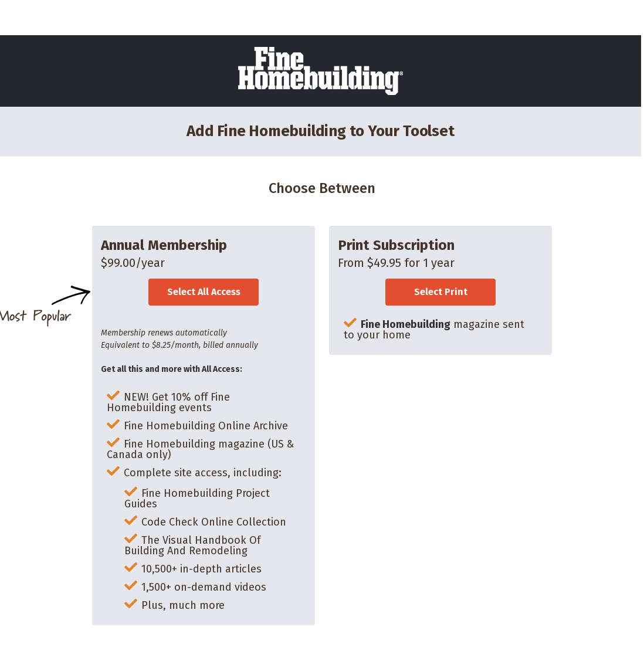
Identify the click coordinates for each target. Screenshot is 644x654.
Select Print (441, 292)
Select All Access (204, 292)
